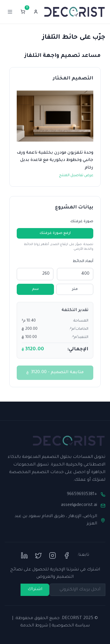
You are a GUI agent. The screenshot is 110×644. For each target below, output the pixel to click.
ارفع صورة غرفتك (55, 233)
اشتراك (35, 589)
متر (75, 289)
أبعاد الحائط (83, 261)
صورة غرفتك (82, 222)
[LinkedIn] (24, 555)
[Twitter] (38, 555)
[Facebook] (67, 555)
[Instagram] (53, 555)
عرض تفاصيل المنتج (76, 176)
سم (35, 289)
